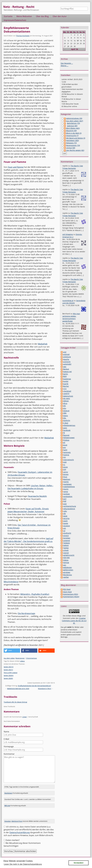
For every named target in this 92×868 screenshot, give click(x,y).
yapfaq (66, 577)
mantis (66, 482)
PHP (65, 501)
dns (65, 408)
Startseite (8, 16)
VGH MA (66, 558)
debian (66, 401)
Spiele (66, 523)
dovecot (66, 411)
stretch (66, 536)
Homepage (9, 746)
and (65, 352)
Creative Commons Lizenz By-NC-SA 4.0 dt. (74, 621)
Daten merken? (13, 840)
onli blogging (68, 234)
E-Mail (6, 739)
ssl (64, 531)
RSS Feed (67, 589)
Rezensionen (20, 658)
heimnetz (67, 452)
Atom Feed (67, 592)
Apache (66, 359)
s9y (64, 514)
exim (65, 428)
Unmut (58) (71, 148)
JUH (65, 469)
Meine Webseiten (24, 16)
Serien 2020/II (9, 675)
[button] (12, 651)
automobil (67, 364)
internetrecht (68, 460)
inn (64, 457)
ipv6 (65, 462)
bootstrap (67, 379)
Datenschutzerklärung (20, 832)
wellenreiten (68, 570)
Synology (67, 538)
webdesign (68, 567)
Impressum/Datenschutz (15, 20)
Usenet (66, 553)
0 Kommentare (31, 658)
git (64, 443)
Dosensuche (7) (72, 136)
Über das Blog (42, 16)
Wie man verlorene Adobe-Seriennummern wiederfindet (71, 317)
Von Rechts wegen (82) (75, 150)
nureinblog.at (68, 301)
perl (65, 499)
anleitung (67, 357)
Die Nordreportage (26, 613)
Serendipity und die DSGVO (74, 302)
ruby (65, 511)
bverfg (66, 384)
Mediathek (43, 344)
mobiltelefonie (69, 487)
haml (65, 450)
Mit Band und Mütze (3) (76, 138)
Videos (66, 560)
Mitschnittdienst (11, 582)
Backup (66, 369)
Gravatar (8, 821)
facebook (67, 430)
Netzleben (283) (73, 140)
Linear (24, 717)
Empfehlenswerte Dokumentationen (17, 30)
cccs (65, 389)
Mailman (67, 479)
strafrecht (67, 533)
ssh (65, 528)
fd (64, 433)
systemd (66, 541)
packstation (68, 496)
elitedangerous (69, 425)
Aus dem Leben (9, 658)
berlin (66, 374)
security (66, 518)
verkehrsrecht (69, 555)
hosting (66, 455)
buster (66, 381)
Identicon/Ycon (17, 821)
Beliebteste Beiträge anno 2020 (18, 689)
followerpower (69, 438)
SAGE (65, 516)
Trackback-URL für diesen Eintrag (15, 702)
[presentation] (22, 814)
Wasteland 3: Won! (45, 689)
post (65, 504)
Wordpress (68, 575)
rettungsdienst (69, 509)
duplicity (67, 420)
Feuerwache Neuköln (37, 496)
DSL (65, 418)
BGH (65, 376)
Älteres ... (65, 66)
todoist (66, 545)
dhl (64, 406)
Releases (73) (71, 143)
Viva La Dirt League (10, 673)
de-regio (66, 398)
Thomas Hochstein (23, 36)
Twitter (66, 548)
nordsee (66, 494)
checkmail (67, 391)
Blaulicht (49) (71, 131)
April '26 (75, 49)
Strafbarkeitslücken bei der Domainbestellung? (34, 686)
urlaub (66, 550)
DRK (65, 413)
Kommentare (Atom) (71, 597)
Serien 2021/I (8, 670)
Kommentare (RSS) (71, 594)
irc (64, 465)
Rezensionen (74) (73, 145)
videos (22, 661)
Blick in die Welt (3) (74, 133)
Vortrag (66, 563)
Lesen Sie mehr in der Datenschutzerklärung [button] (23, 864)
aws (65, 367)
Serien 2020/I (8, 678)
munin (66, 489)
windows (67, 572)
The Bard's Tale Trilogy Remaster (73, 167)
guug (65, 445)
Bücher (66, 386)
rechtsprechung (70, 506)
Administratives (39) (74, 118)
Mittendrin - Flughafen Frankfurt (35, 594)
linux (65, 477)
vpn (65, 565)
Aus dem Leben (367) (75, 121)
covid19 (66, 394)
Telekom (66, 543)
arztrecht (67, 362)
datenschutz (68, 396)
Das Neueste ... (67, 63)
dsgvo (65, 416)
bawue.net (67, 372)
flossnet (66, 435)
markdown (67, 484)
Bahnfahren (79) (73, 123)
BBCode (7, 806)
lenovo (66, 474)
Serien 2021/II (9, 667)
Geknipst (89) (72, 126)
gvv (64, 447)
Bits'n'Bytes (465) (73, 128)
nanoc (66, 492)
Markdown (8, 793)
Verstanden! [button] (79, 863)
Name (6, 732)
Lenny (66, 472)
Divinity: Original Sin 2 (72, 236)
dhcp (65, 403)
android (66, 354)
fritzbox (66, 440)
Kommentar (9, 754)
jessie (65, 467)
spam (65, 521)
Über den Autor (60, 16)
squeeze (66, 526)
